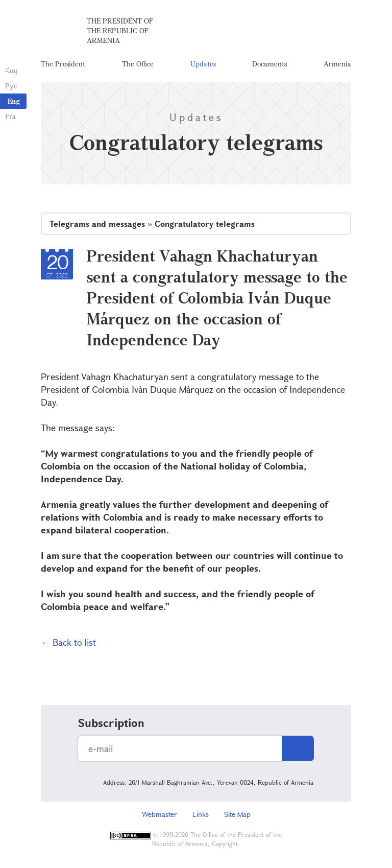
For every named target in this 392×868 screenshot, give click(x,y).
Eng (14, 101)
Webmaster (160, 814)
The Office (138, 64)
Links (201, 814)
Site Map (237, 814)
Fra (10, 116)
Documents (269, 64)
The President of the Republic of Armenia (120, 30)
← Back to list (68, 642)
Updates (203, 64)
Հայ (11, 70)
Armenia (337, 64)
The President (63, 64)
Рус (11, 86)
